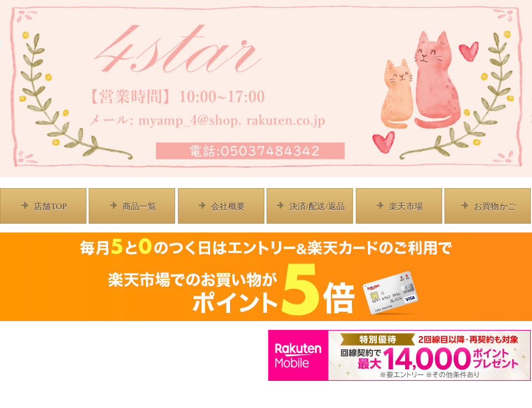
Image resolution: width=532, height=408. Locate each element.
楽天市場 (406, 206)
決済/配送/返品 (317, 206)
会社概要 (228, 206)
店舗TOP (50, 206)
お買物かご (495, 206)
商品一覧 (139, 206)
